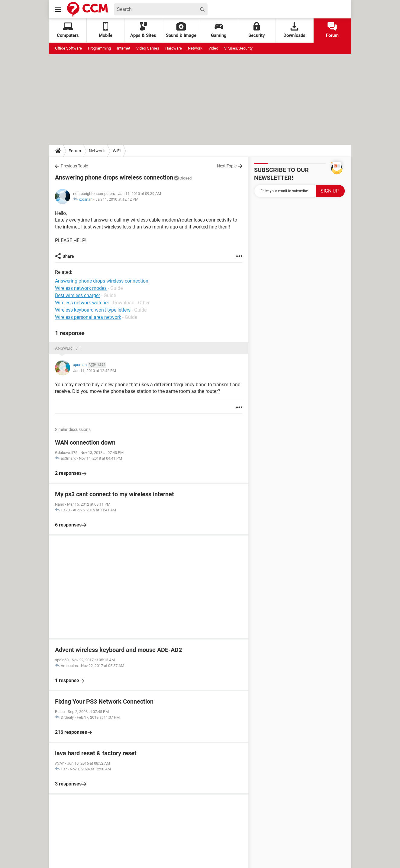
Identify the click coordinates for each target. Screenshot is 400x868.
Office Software (68, 48)
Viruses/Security (238, 48)
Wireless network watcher (82, 303)
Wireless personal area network (88, 317)
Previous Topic (74, 166)
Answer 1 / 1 (68, 348)
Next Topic (227, 166)
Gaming (219, 30)
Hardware (174, 48)
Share (68, 256)
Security (257, 30)
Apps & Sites (143, 30)
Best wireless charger (77, 295)
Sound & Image (181, 30)
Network (195, 48)
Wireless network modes (81, 288)
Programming (99, 48)
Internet (124, 48)
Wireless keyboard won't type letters (93, 310)
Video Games (148, 48)
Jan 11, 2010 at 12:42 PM (117, 199)
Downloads (294, 30)
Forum (332, 30)
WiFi (117, 151)
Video (213, 48)
